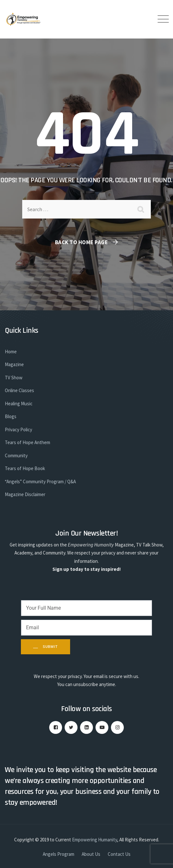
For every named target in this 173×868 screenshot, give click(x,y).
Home (11, 352)
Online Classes (19, 390)
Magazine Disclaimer (25, 494)
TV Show (14, 378)
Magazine (14, 364)
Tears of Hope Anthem (27, 442)
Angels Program (59, 854)
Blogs (11, 416)
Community (16, 455)
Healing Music (19, 404)
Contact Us (119, 854)
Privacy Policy (18, 430)
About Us (91, 854)
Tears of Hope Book (25, 468)
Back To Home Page (82, 242)
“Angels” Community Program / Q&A (40, 481)
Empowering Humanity (95, 840)
